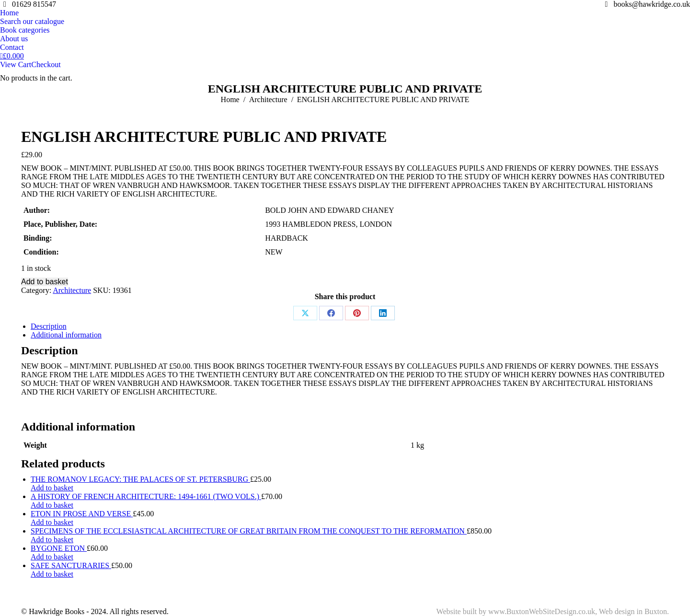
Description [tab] (49, 326)
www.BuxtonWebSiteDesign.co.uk (542, 611)
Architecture (72, 290)
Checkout (46, 64)
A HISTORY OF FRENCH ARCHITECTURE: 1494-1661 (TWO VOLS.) (146, 496)
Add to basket (45, 282)
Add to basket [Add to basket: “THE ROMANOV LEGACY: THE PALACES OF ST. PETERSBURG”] (52, 488)
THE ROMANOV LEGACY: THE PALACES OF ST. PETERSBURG (140, 479)
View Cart (16, 64)
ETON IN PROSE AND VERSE (82, 514)
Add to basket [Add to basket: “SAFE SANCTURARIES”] (52, 574)
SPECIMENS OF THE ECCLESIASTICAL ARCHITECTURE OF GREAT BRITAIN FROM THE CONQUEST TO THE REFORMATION (249, 531)
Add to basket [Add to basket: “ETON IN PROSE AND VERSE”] (52, 522)
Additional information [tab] (66, 335)
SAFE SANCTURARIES (71, 565)
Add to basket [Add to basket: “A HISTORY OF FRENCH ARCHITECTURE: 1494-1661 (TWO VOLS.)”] (52, 505)
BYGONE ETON (59, 548)
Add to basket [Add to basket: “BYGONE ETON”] (52, 557)
